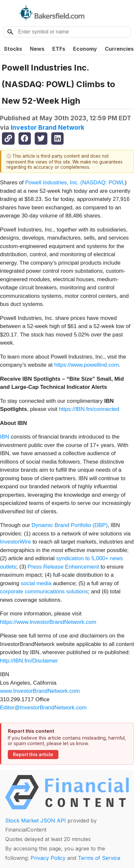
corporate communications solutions (44, 592)
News (37, 49)
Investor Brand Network (48, 127)
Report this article (33, 755)
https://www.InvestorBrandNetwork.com (48, 622)
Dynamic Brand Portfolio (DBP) (69, 525)
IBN (5, 437)
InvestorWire (15, 542)
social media (36, 583)
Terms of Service (99, 858)
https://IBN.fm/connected (89, 409)
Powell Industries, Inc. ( (54, 183)
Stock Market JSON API (36, 821)
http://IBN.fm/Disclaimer (29, 661)
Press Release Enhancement (63, 567)
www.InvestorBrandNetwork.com (40, 691)
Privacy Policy (48, 858)
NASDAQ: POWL (103, 183)
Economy (85, 49)
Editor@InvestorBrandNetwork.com (43, 708)
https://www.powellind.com (86, 365)
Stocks (13, 49)
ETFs (59, 49)
